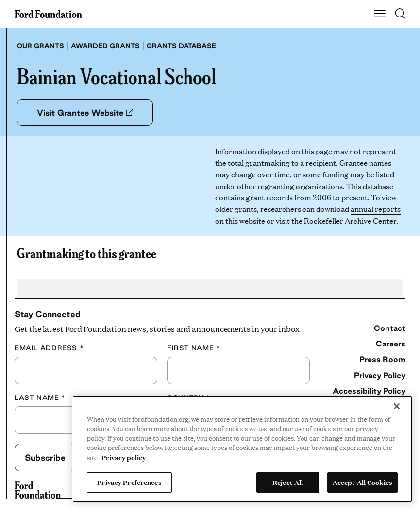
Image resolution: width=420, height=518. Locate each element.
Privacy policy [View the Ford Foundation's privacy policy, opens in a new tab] (124, 457)
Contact (390, 328)
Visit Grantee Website (85, 112)
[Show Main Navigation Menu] (380, 14)
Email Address (49, 348)
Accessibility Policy (369, 391)
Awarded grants (105, 46)
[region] (242, 449)
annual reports (376, 209)
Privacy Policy (380, 375)
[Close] (397, 406)
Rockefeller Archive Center (350, 220)
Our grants (41, 46)
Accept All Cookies (362, 482)
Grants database (181, 46)
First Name (193, 348)
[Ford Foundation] (38, 490)
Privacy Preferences (129, 482)
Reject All (288, 482)
